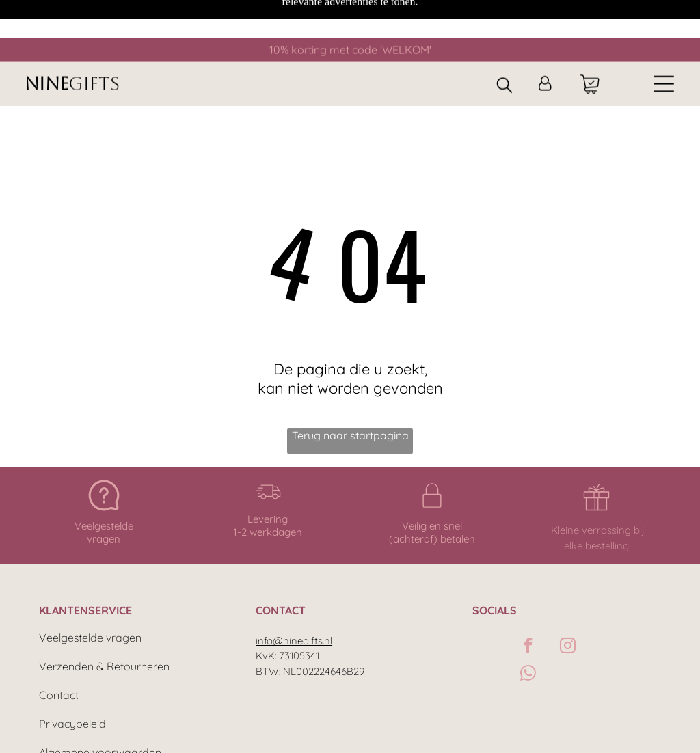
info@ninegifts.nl (294, 594)
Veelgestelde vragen (90, 591)
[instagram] (568, 601)
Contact (59, 648)
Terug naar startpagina (350, 389)
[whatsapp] (528, 628)
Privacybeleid (72, 677)
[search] (504, 49)
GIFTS (94, 46)
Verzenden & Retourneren (104, 620)
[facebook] (528, 601)
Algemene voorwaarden (100, 706)
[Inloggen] (545, 47)
